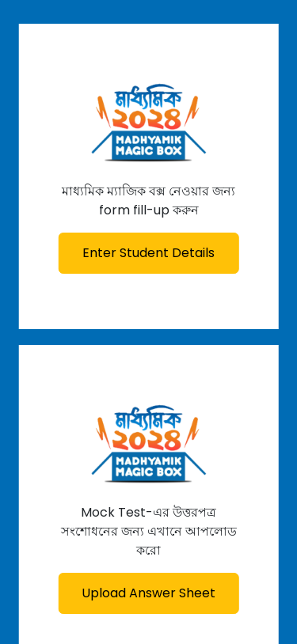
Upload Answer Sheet (148, 593)
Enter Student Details (148, 253)
